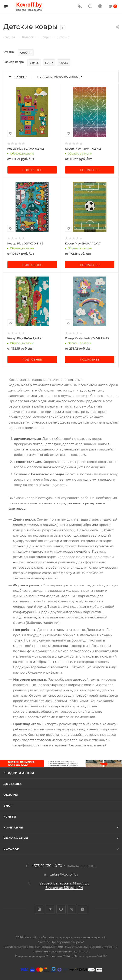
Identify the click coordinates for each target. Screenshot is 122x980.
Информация (16, 838)
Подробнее (32, 170)
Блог (8, 806)
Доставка (12, 784)
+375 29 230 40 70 (47, 866)
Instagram (39, 909)
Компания (13, 827)
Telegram (50, 909)
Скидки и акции (19, 773)
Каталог (11, 849)
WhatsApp (83, 909)
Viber (72, 909)
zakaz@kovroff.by (64, 874)
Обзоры (11, 795)
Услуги (10, 817)
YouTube (61, 909)
